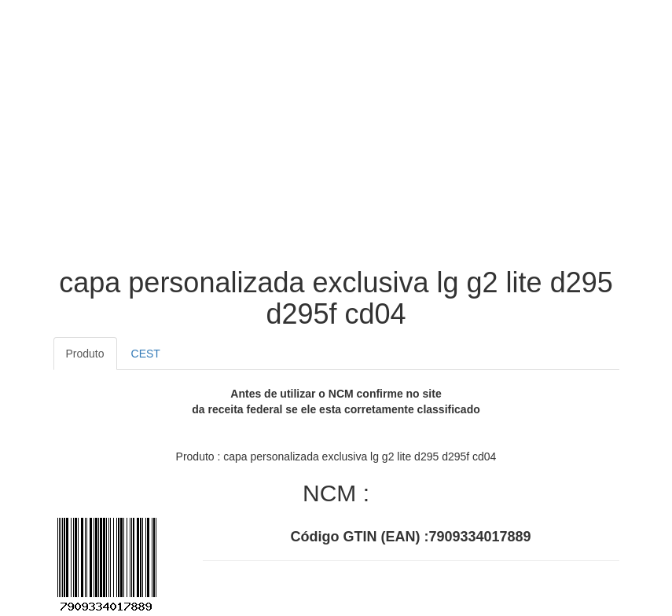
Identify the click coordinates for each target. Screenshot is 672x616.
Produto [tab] (85, 354)
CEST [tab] (146, 354)
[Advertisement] (336, 141)
